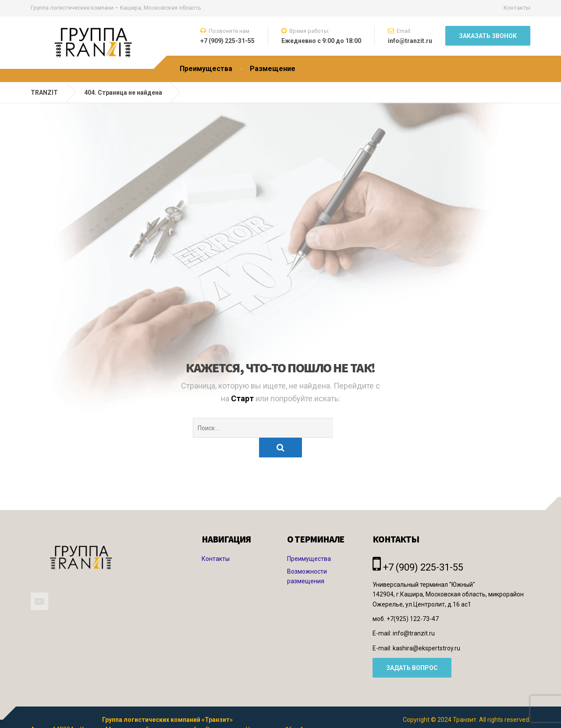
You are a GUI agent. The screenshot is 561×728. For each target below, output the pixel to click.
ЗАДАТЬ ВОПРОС (412, 648)
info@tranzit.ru (414, 614)
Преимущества (206, 69)
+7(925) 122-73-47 (413, 599)
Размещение (273, 69)
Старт (243, 398)
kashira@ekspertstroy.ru (426, 628)
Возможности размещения (307, 557)
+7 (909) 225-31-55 (418, 548)
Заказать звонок (488, 36)
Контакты (517, 8)
